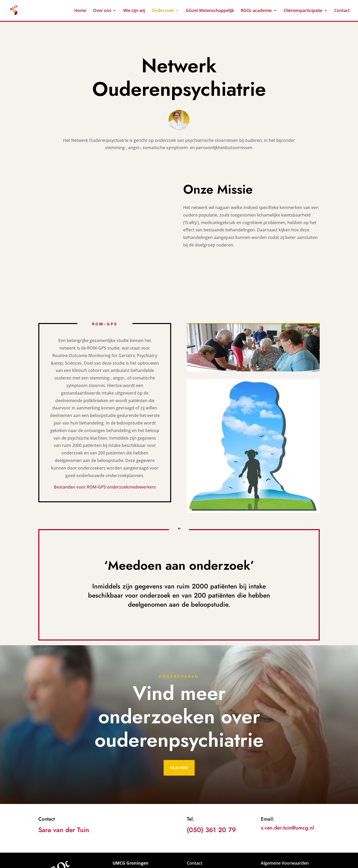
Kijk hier (179, 724)
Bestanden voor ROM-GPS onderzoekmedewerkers (105, 443)
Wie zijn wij (134, 11)
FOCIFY (199, 860)
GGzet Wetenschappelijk (210, 11)
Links (192, 841)
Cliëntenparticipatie (303, 11)
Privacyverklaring (278, 826)
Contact (342, 11)
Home (80, 11)
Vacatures (197, 826)
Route (193, 848)
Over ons (102, 11)
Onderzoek (163, 11)
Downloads (198, 834)
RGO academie (256, 11)
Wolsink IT (175, 860)
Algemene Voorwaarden (285, 819)
